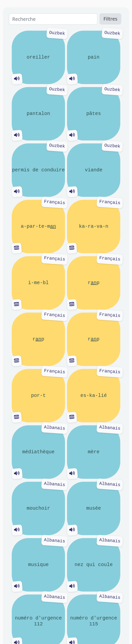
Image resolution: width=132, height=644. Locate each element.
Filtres (110, 19)
